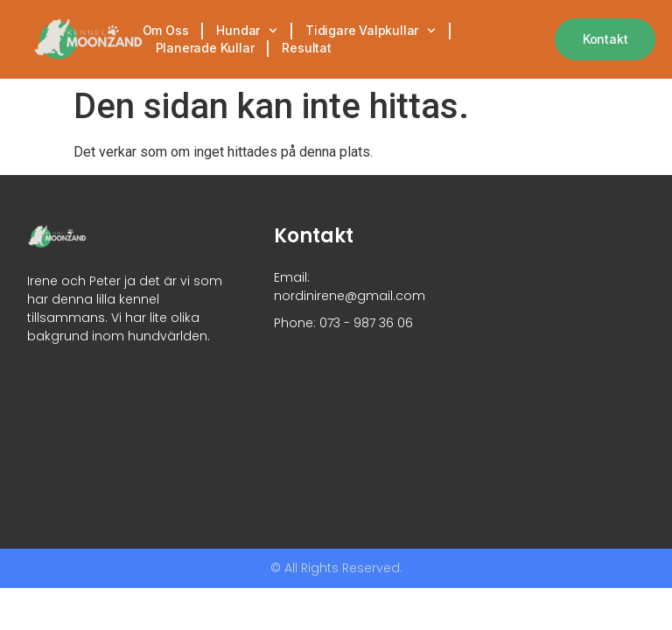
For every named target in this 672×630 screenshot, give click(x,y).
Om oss (166, 30)
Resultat (306, 48)
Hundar (247, 31)
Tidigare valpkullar (371, 31)
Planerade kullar (205, 48)
